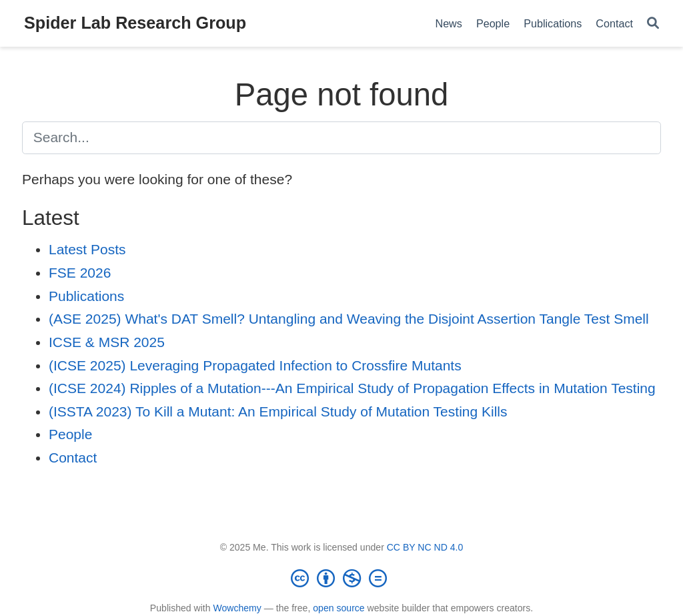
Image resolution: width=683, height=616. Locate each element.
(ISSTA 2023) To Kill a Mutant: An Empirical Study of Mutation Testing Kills (278, 411)
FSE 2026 (80, 273)
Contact (73, 457)
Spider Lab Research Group (135, 23)
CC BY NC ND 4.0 (425, 547)
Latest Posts (87, 249)
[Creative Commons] (341, 578)
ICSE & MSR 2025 (107, 342)
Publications (86, 296)
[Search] (653, 24)
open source (338, 608)
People (70, 434)
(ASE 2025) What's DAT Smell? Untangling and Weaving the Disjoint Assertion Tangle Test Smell (349, 319)
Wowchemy (237, 608)
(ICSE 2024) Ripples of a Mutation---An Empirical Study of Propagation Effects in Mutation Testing (352, 388)
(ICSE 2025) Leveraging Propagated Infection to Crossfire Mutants (255, 365)
